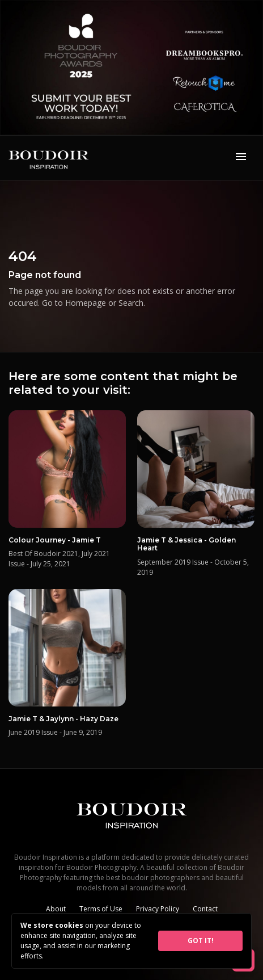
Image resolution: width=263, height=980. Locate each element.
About (56, 909)
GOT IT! (201, 941)
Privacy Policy (158, 909)
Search (131, 303)
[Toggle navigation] (241, 157)
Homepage (86, 303)
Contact (205, 909)
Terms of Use (101, 909)
